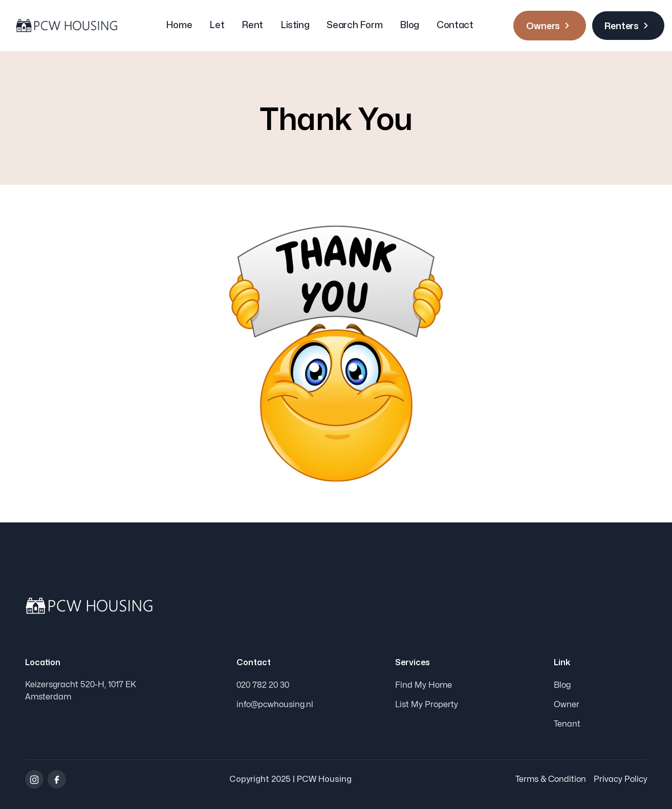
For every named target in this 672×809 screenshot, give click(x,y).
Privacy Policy (621, 779)
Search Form (354, 25)
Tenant (567, 724)
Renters (628, 26)
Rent (252, 25)
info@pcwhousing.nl (275, 705)
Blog (409, 25)
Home (179, 25)
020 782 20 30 (263, 685)
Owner (567, 705)
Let (217, 25)
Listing (295, 25)
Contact (455, 25)
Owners (550, 26)
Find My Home (424, 685)
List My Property (427, 705)
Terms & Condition (551, 779)
